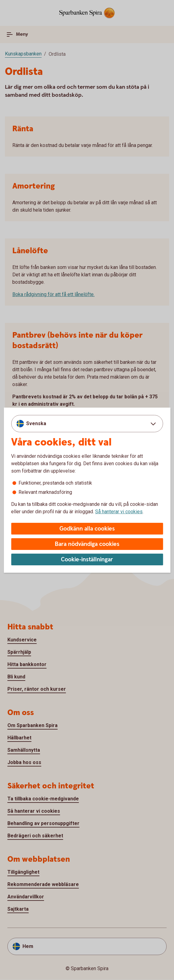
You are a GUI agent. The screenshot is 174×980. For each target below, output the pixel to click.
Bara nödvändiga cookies (87, 544)
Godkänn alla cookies (87, 529)
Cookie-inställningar (87, 560)
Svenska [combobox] (36, 423)
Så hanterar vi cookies (119, 512)
